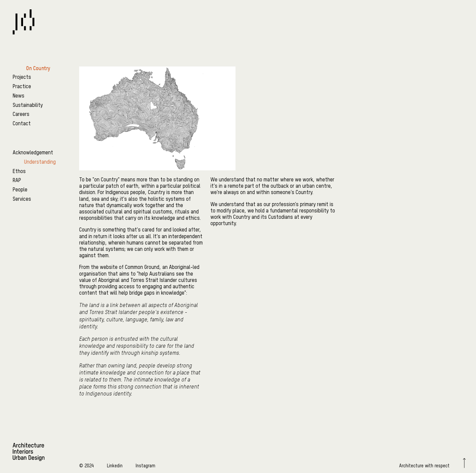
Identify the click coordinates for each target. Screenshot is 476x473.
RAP (17, 181)
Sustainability (28, 106)
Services (22, 199)
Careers (21, 115)
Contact (22, 124)
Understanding (40, 162)
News (19, 96)
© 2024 (87, 466)
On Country (38, 68)
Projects (22, 77)
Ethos (19, 172)
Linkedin (115, 466)
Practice (22, 87)
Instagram (145, 466)
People (20, 190)
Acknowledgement (33, 153)
